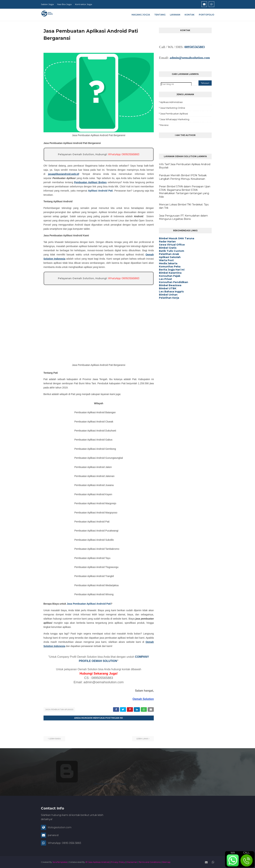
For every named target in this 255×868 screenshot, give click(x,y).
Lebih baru (55, 738)
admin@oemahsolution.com (190, 58)
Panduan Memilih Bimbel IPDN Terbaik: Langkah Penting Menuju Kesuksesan (183, 177)
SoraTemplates (60, 862)
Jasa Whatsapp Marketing (175, 119)
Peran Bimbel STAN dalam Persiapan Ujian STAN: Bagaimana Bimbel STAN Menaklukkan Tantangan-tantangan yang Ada (185, 192)
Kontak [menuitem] (190, 15)
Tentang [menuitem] (160, 15)
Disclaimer (132, 862)
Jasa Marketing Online (173, 108)
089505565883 (195, 47)
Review (164, 125)
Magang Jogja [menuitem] (141, 15)
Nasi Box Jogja (64, 4)
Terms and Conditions (150, 862)
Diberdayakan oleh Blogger (84, 783)
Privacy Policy (118, 862)
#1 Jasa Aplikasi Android (97, 862)
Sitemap (166, 862)
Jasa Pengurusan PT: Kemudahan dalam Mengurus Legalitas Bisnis (183, 217)
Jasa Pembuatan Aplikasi (59, 709)
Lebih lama (142, 738)
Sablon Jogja (47, 4)
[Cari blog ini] (176, 84)
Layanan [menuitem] (175, 15)
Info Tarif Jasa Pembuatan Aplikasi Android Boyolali (185, 166)
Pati (108, 604)
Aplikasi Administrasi (171, 102)
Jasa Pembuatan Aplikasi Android (86, 604)
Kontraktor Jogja (84, 4)
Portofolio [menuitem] (207, 15)
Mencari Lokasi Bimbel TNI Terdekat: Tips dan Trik (184, 206)
